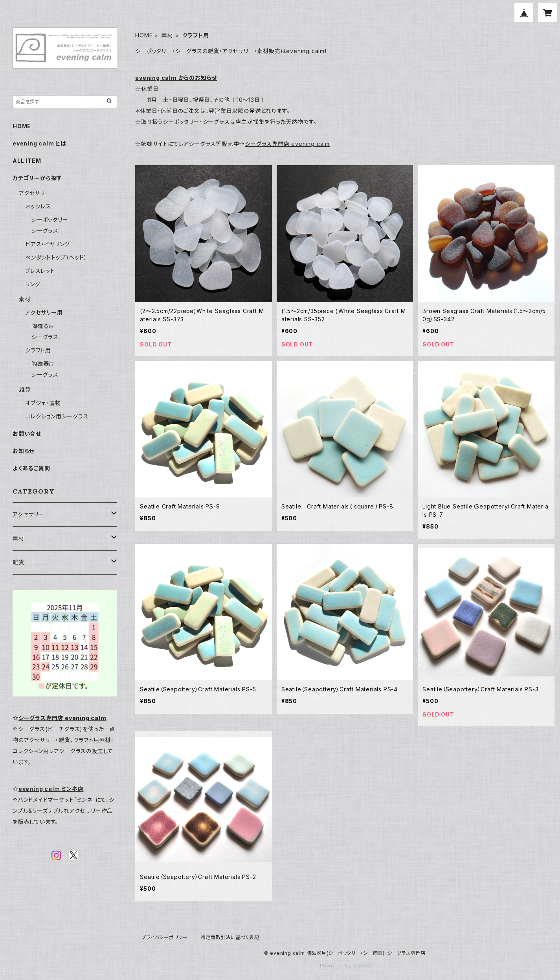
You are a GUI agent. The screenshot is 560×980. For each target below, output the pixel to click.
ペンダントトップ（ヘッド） (56, 257)
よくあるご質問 (31, 468)
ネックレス (38, 206)
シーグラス (45, 231)
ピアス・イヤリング (48, 244)
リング (33, 284)
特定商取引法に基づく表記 (230, 937)
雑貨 (25, 390)
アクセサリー (35, 193)
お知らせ (24, 451)
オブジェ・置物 (43, 403)
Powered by (345, 966)
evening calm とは (39, 143)
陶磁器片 (43, 326)
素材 (167, 35)
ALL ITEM (27, 161)
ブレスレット (40, 271)
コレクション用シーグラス (57, 416)
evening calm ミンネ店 (51, 789)
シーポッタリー (50, 220)
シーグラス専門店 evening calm (287, 144)
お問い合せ (27, 434)
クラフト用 (38, 350)
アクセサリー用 (44, 312)
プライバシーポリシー (165, 937)
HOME (144, 35)
